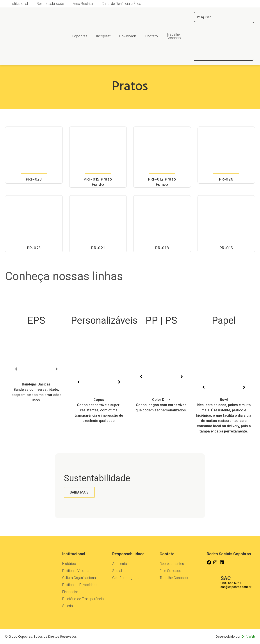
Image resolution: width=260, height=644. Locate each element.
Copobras (80, 36)
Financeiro (70, 592)
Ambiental (120, 564)
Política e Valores (76, 571)
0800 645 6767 (231, 583)
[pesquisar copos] (217, 17)
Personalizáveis (104, 320)
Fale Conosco (170, 571)
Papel (224, 320)
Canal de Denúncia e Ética (121, 4)
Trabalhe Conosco (174, 36)
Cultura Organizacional (79, 578)
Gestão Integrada (126, 578)
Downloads (128, 36)
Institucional (19, 4)
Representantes (172, 564)
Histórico (69, 564)
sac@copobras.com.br (236, 587)
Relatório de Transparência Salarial (83, 602)
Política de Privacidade (80, 585)
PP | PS (161, 320)
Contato (152, 36)
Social (117, 571)
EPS (36, 320)
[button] (16, 369)
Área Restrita (83, 4)
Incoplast (103, 36)
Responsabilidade (50, 4)
